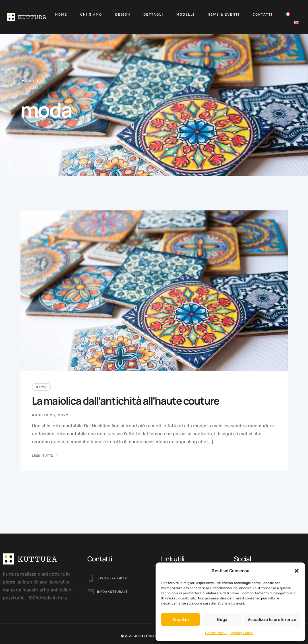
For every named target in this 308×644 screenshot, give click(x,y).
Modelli (185, 14)
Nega (222, 620)
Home (61, 14)
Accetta (181, 620)
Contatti (262, 14)
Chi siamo (91, 14)
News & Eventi (224, 14)
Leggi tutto (46, 456)
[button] (297, 571)
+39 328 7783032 (112, 578)
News (41, 387)
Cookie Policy (216, 633)
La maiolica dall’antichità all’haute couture (126, 401)
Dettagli (153, 14)
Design (123, 14)
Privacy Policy (241, 633)
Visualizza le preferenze (272, 620)
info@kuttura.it (112, 592)
